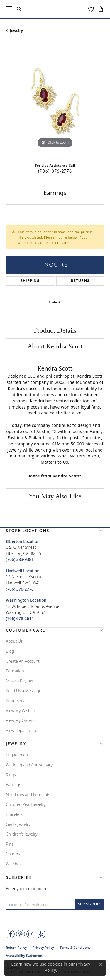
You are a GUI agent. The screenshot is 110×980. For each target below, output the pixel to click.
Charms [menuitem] (13, 854)
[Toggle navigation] (9, 9)
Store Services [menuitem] (19, 701)
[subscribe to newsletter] (89, 904)
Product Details (55, 330)
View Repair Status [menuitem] (23, 730)
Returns (80, 281)
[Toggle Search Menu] (19, 9)
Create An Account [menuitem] (23, 661)
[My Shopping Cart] (101, 9)
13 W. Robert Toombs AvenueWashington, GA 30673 (33, 609)
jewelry (16, 30)
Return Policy (16, 947)
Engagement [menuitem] (18, 755)
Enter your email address (29, 889)
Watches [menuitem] (14, 864)
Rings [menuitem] (11, 775)
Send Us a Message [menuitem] (24, 691)
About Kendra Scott (55, 346)
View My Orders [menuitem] (20, 720)
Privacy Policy (43, 947)
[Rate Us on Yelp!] (41, 934)
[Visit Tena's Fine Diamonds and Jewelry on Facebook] (10, 934)
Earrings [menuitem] (13, 785)
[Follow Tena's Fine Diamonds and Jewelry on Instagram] (31, 934)
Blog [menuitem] (10, 651)
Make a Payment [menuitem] (21, 681)
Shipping (30, 281)
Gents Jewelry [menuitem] (18, 824)
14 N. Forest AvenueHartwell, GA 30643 (24, 580)
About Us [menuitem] (14, 641)
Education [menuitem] (15, 671)
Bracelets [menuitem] (14, 814)
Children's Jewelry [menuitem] (22, 834)
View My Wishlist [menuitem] (21, 710)
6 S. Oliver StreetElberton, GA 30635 (23, 550)
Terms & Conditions (75, 947)
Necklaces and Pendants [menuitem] (28, 795)
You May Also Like (55, 496)
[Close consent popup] (101, 964)
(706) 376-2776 (55, 172)
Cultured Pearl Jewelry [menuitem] (26, 804)
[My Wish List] (91, 9)
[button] (55, 532)
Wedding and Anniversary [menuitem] (29, 765)
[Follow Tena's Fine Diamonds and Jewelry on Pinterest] (21, 934)
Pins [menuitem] (10, 844)
